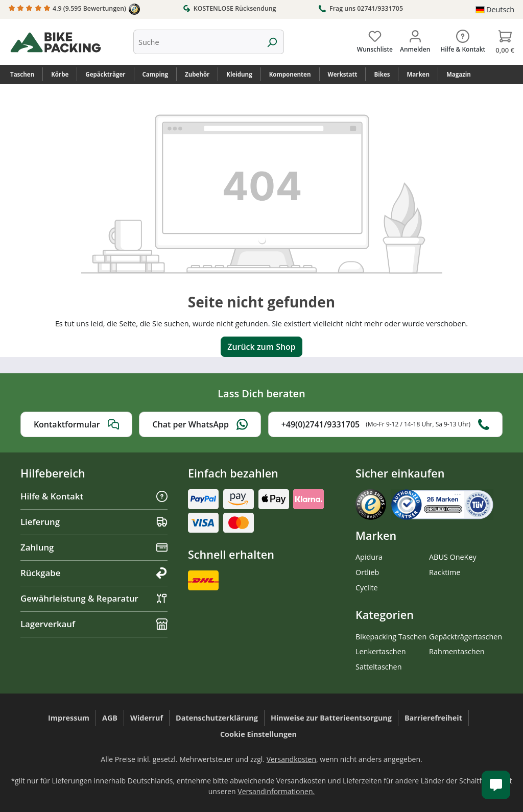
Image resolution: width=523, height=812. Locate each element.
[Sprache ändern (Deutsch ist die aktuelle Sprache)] (495, 10)
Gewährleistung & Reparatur (94, 598)
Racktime (445, 572)
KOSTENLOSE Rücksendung (230, 8)
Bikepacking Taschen (391, 637)
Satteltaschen (378, 667)
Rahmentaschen (457, 651)
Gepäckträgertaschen (466, 637)
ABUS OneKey (453, 557)
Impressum (69, 718)
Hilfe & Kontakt (94, 496)
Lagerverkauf (94, 624)
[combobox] (197, 42)
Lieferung (94, 522)
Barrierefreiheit (433, 718)
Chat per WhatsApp (200, 424)
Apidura (369, 557)
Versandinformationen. (276, 791)
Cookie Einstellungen (258, 734)
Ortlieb (367, 572)
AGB (110, 718)
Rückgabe (94, 573)
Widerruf (147, 718)
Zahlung (94, 547)
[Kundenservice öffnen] (496, 785)
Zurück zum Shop (261, 347)
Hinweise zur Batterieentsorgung (331, 718)
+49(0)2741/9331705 (385, 424)
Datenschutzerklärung (217, 718)
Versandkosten (291, 759)
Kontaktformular (76, 424)
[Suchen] (272, 42)
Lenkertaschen (381, 651)
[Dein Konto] (415, 39)
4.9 (74, 9)
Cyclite (367, 588)
